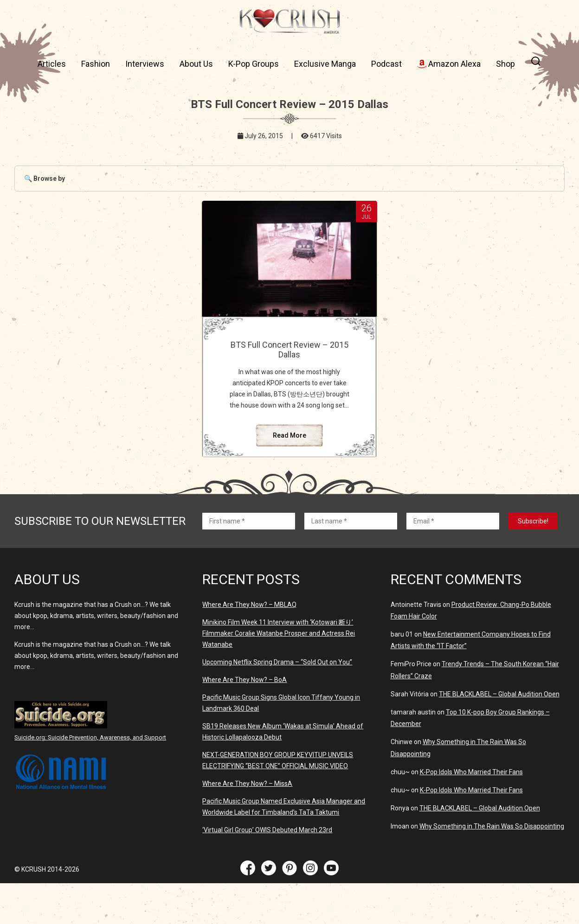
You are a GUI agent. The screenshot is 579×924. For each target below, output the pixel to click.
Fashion (96, 64)
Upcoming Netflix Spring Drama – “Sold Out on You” (277, 662)
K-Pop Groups (254, 64)
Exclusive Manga (325, 64)
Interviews (145, 64)
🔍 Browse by (45, 178)
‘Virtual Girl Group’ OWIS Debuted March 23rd (267, 830)
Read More (289, 435)
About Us (196, 64)
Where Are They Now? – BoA (244, 680)
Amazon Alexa (449, 64)
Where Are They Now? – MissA (247, 784)
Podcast (386, 64)
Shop (505, 64)
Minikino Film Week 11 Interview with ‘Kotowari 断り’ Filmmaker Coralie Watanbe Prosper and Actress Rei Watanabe (279, 633)
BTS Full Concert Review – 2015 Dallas (289, 350)
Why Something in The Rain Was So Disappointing (492, 826)
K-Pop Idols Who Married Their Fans (471, 772)
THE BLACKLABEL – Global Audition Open (499, 694)
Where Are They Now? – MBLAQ (249, 605)
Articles (52, 64)
